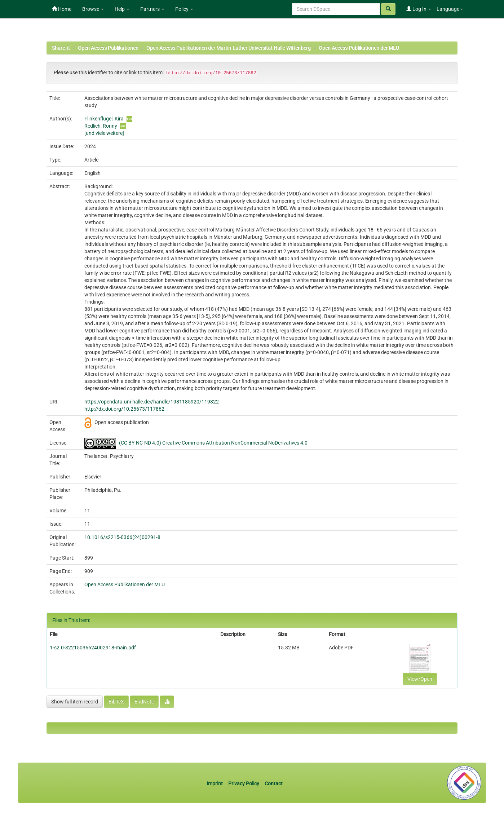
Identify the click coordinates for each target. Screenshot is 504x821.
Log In (419, 9)
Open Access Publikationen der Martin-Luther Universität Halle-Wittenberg (229, 48)
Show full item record (75, 702)
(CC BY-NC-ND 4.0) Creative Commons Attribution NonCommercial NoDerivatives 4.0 (213, 443)
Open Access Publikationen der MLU (359, 48)
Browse (93, 9)
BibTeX (116, 702)
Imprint (215, 784)
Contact (274, 784)
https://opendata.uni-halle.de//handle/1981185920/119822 (152, 402)
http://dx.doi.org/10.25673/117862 (124, 409)
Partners (152, 9)
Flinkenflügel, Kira (104, 119)
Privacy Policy (244, 784)
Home (62, 9)
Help (122, 9)
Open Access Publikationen (108, 48)
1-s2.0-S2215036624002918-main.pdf (93, 648)
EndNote (144, 702)
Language (450, 9)
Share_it (61, 48)
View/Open (420, 679)
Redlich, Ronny (101, 126)
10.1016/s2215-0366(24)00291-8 (122, 537)
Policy (184, 9)
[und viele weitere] (104, 133)
